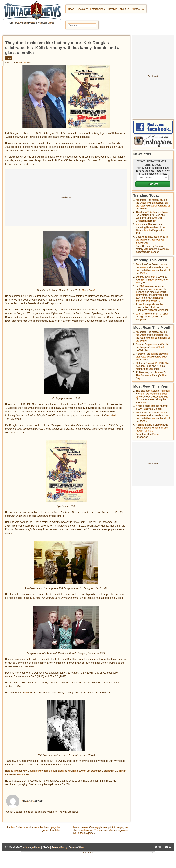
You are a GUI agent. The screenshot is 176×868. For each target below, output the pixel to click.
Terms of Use (76, 847)
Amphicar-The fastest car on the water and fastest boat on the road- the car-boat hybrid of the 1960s (153, 204)
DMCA (46, 847)
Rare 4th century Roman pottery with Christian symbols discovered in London (152, 249)
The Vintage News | (31, 847)
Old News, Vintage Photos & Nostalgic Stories (32, 23)
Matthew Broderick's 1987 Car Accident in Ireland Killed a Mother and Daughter (152, 366)
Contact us (138, 9)
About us (124, 9)
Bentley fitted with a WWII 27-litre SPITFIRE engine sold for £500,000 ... (152, 280)
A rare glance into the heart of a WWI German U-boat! (152, 407)
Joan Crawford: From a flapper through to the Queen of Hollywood (152, 317)
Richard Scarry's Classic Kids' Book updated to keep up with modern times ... (152, 428)
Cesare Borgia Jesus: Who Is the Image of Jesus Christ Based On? (152, 240)
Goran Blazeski (24, 63)
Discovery (82, 9)
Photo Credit (88, 290)
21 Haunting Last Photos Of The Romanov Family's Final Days (151, 375)
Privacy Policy (59, 847)
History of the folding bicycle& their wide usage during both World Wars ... (152, 357)
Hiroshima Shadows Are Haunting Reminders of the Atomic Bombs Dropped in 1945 (150, 229)
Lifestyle (112, 9)
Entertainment (98, 9)
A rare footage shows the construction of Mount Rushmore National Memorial (152, 307)
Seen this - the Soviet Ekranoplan (147, 436)
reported (111, 415)
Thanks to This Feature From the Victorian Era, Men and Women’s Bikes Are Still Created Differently (152, 216)
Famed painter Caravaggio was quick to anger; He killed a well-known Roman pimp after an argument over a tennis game (100, 830)
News (71, 9)
